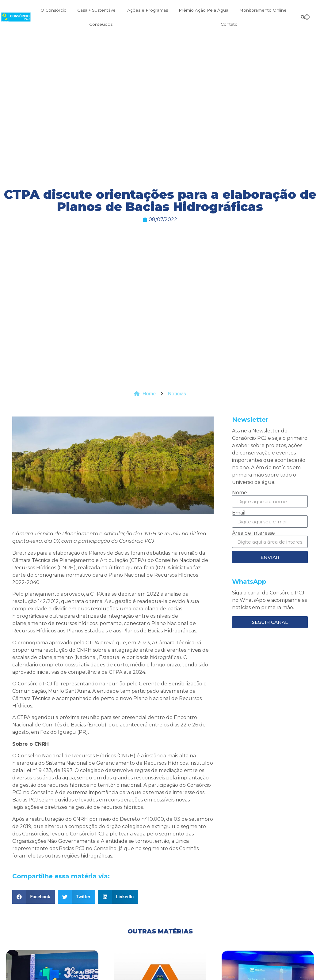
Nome (240, 493)
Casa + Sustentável (97, 10)
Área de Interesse (253, 533)
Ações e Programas (148, 10)
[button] (303, 17)
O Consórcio (53, 10)
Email (239, 513)
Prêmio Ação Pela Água (204, 10)
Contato (229, 24)
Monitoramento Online (263, 10)
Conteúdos (101, 24)
